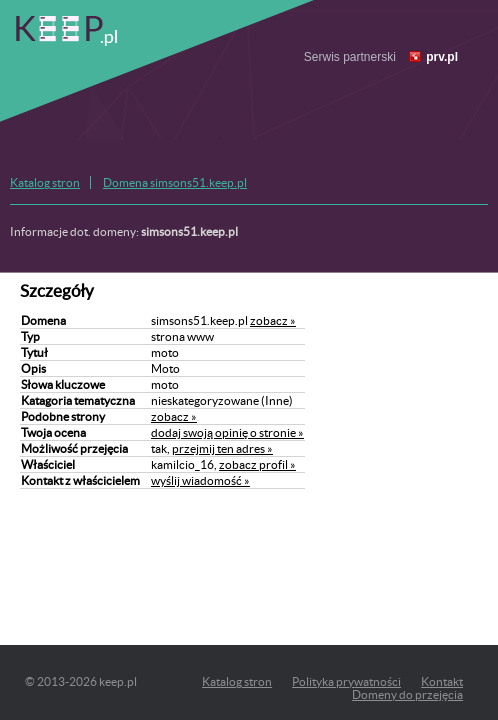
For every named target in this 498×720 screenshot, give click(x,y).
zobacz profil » (257, 464)
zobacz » (273, 320)
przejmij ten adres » (222, 448)
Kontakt (442, 681)
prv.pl (442, 57)
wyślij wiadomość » (200, 480)
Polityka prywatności (346, 681)
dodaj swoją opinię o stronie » (227, 432)
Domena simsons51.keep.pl (175, 182)
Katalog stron (45, 182)
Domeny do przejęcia (407, 694)
